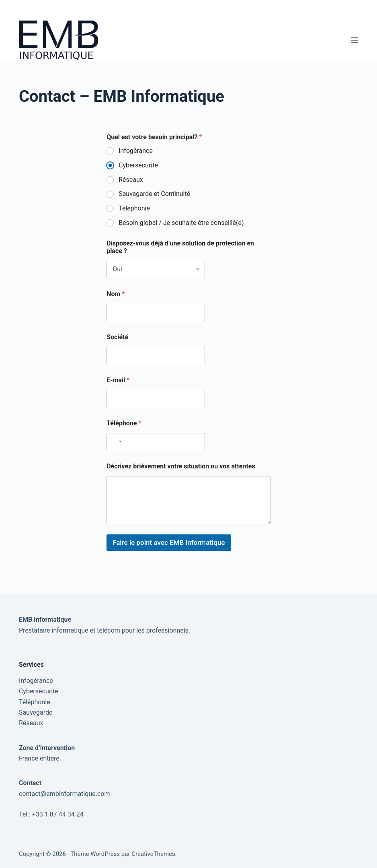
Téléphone (124, 423)
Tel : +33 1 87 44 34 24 (51, 814)
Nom (116, 294)
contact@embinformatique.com (65, 794)
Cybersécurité (138, 165)
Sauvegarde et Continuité (154, 194)
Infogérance (136, 151)
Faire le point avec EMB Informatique (169, 542)
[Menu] (354, 40)
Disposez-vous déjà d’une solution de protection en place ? (180, 247)
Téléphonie (134, 208)
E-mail (118, 380)
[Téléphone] (156, 442)
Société (117, 337)
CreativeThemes (153, 854)
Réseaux (131, 180)
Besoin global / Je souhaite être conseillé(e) (181, 223)
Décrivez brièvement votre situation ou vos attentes (181, 466)
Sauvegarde (36, 712)
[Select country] (115, 442)
